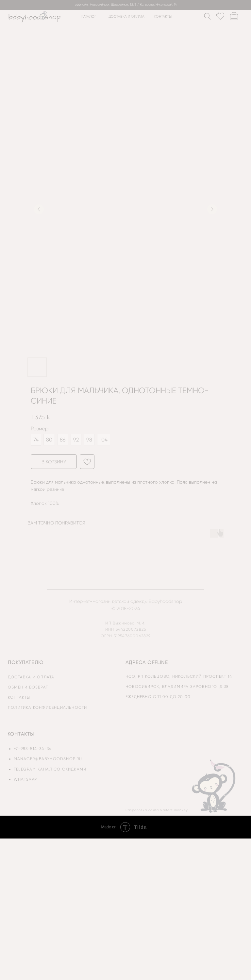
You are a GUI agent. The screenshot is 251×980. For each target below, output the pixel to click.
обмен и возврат (28, 687)
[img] (214, 786)
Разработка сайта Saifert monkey (157, 810)
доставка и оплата (126, 17)
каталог (89, 17)
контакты (163, 17)
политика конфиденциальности (47, 707)
